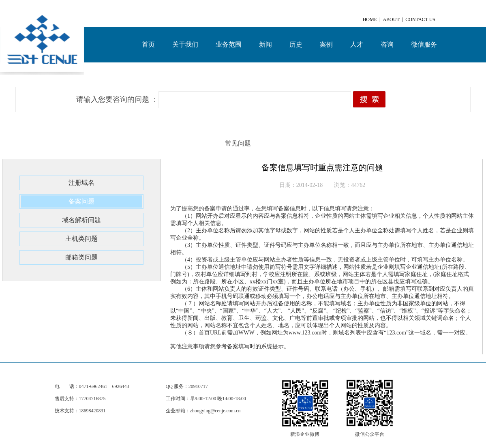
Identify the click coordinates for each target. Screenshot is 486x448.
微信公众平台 (370, 434)
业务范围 (229, 44)
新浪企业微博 (305, 434)
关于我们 (185, 44)
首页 (148, 44)
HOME (370, 19)
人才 (357, 44)
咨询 (387, 44)
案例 (326, 44)
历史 (296, 44)
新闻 (265, 44)
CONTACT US (420, 19)
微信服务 (424, 44)
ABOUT (391, 19)
